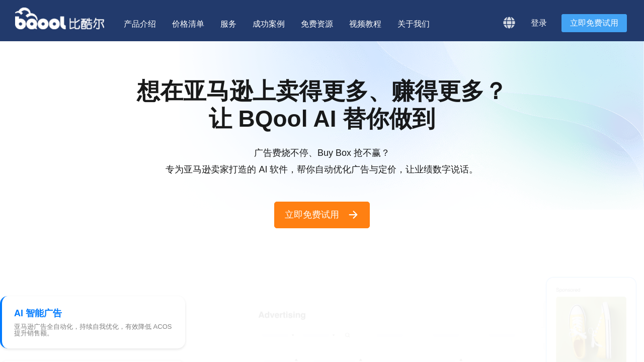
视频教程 (365, 24)
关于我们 (414, 24)
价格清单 (188, 24)
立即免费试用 (594, 23)
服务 (228, 24)
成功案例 (269, 24)
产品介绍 (140, 24)
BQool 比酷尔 (60, 19)
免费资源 (317, 24)
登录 (539, 23)
